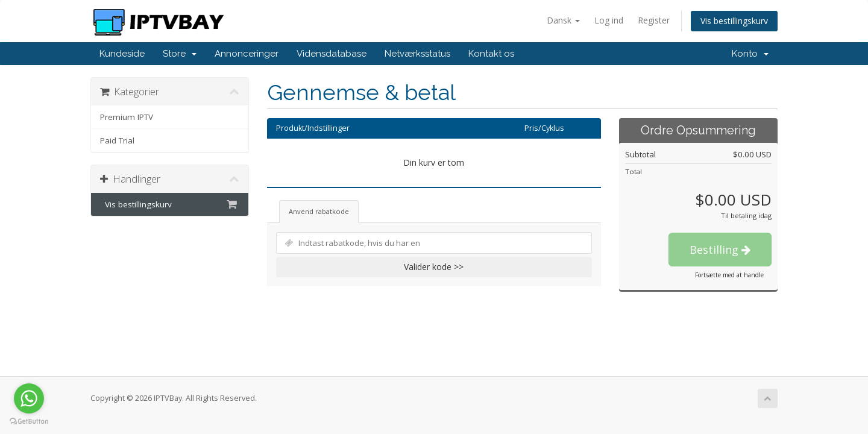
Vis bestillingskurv (734, 21)
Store (180, 54)
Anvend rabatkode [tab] (319, 211)
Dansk (563, 20)
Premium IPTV (127, 117)
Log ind (609, 20)
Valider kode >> (434, 267)
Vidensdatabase (332, 54)
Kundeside (122, 54)
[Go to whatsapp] (29, 398)
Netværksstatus (417, 54)
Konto (750, 54)
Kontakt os (491, 54)
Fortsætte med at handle (729, 275)
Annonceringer (247, 54)
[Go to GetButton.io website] (29, 422)
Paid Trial (117, 140)
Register (654, 20)
